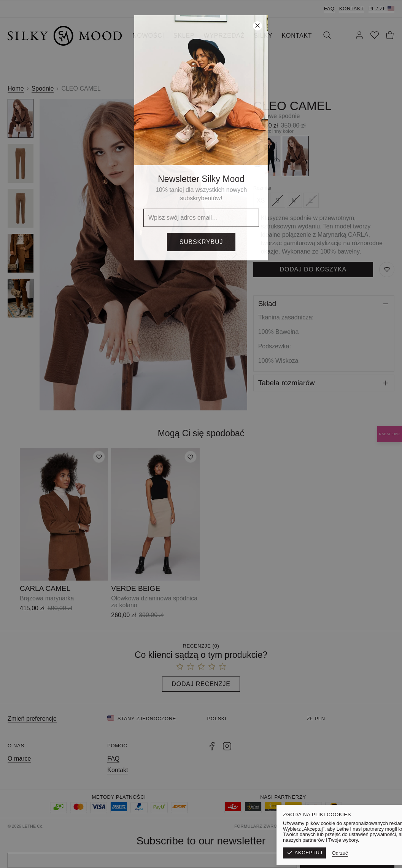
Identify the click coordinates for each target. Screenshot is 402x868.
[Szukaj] (327, 36)
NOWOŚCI (148, 36)
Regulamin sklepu (311, 826)
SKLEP (184, 36)
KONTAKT (297, 36)
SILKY (263, 36)
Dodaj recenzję (201, 684)
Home (16, 89)
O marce (19, 759)
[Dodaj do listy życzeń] (99, 457)
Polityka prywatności (366, 826)
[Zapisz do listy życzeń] (387, 270)
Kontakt (352, 9)
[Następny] (235, 255)
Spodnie (43, 89)
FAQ (329, 9)
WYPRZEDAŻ (224, 36)
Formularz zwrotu (259, 826)
